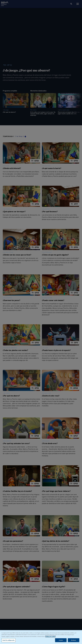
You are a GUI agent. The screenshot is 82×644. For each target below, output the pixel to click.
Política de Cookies (50, 637)
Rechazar (74, 641)
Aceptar (61, 641)
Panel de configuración (8, 641)
